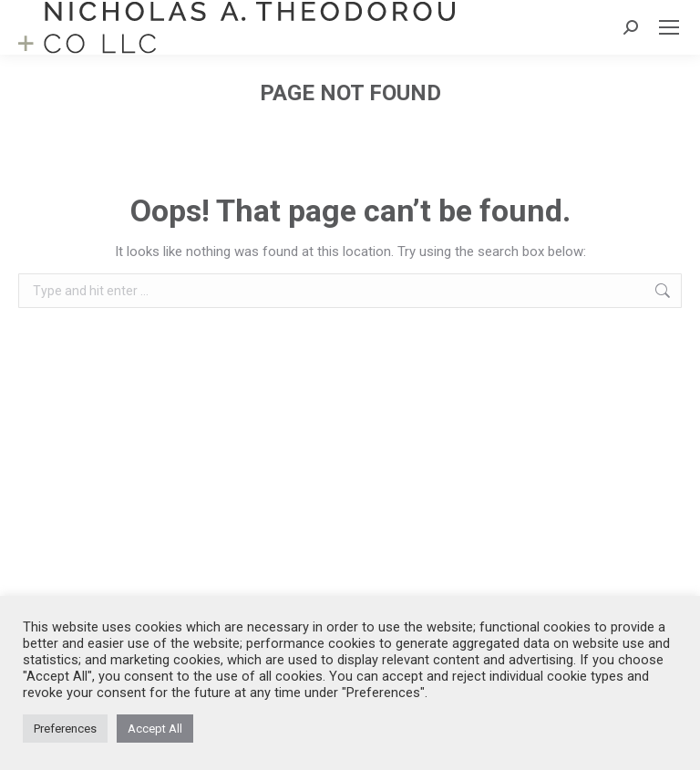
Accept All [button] (155, 729)
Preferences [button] (65, 729)
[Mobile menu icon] (669, 27)
